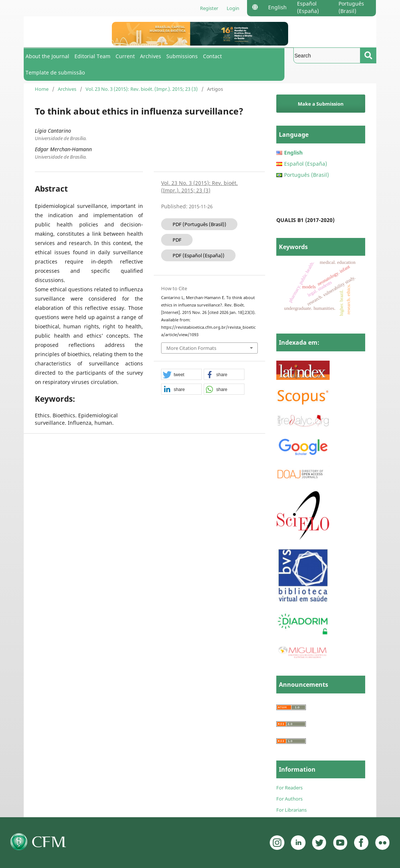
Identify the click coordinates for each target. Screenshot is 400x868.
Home (42, 89)
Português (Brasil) (351, 7)
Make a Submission (321, 104)
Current (125, 56)
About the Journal (47, 56)
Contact (212, 56)
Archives (151, 56)
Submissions (182, 56)
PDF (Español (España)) (199, 255)
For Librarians (291, 810)
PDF (177, 240)
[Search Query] (327, 55)
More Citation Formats (191, 348)
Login (233, 8)
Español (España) (308, 7)
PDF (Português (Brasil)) (199, 224)
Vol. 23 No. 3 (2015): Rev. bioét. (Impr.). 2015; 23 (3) (142, 89)
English (277, 7)
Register (209, 8)
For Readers (289, 788)
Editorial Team (92, 56)
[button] (181, 375)
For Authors (289, 799)
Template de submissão (55, 72)
